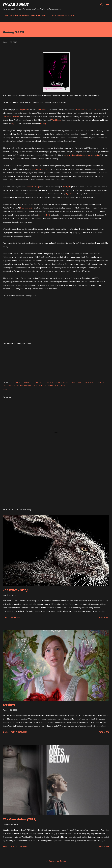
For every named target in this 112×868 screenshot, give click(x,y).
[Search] (101, 5)
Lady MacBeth (44, 215)
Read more (104, 617)
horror (64, 382)
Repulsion (24, 109)
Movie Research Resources (62, 15)
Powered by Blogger (56, 861)
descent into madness (21, 382)
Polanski (43, 109)
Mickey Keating (32, 187)
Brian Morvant (26, 208)
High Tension (71, 194)
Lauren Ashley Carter (41, 169)
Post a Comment (19, 732)
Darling (43, 124)
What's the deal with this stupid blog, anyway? (24, 15)
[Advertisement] (56, 482)
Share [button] (6, 390)
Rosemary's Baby (81, 109)
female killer (40, 382)
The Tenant (97, 109)
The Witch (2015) (15, 590)
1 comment (16, 617)
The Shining (56, 120)
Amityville (67, 187)
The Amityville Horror (31, 386)
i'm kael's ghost (16, 4)
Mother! (9, 705)
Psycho (14, 124)
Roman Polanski (96, 382)
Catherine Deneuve (11, 116)
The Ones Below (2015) (20, 819)
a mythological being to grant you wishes (83, 155)
